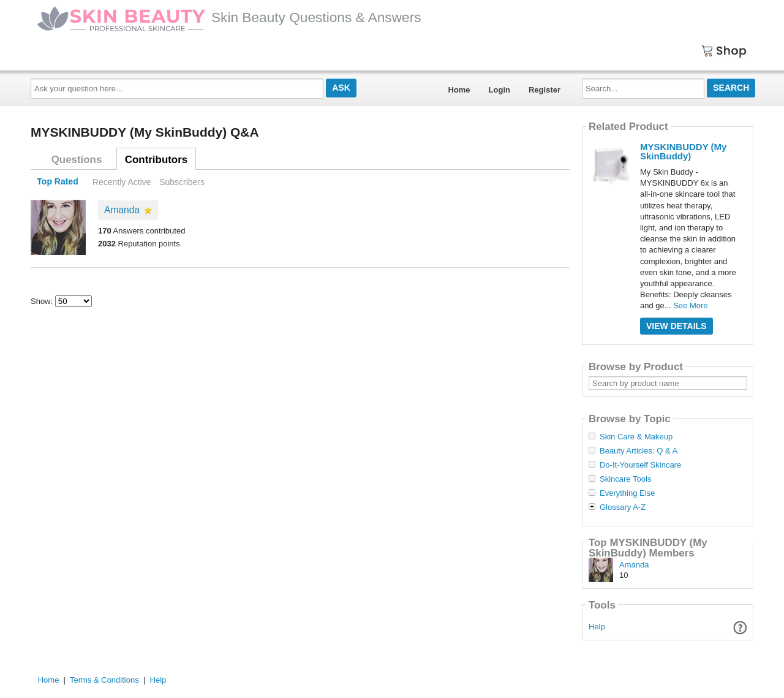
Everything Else (627, 493)
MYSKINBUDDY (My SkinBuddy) (683, 151)
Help (597, 627)
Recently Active (122, 182)
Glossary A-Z (623, 507)
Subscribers (182, 182)
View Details (677, 326)
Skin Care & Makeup (636, 437)
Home (459, 90)
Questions (77, 160)
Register (545, 90)
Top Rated (57, 182)
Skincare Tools (625, 479)
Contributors (156, 160)
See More (690, 305)
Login (499, 90)
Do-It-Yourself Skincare (640, 465)
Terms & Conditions (104, 680)
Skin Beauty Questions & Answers (229, 17)
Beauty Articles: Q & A (639, 451)
